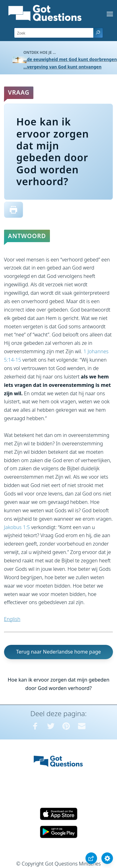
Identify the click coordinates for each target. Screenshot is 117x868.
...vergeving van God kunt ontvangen (62, 67)
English (12, 619)
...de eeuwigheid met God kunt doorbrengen (70, 59)
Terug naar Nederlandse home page (59, 652)
